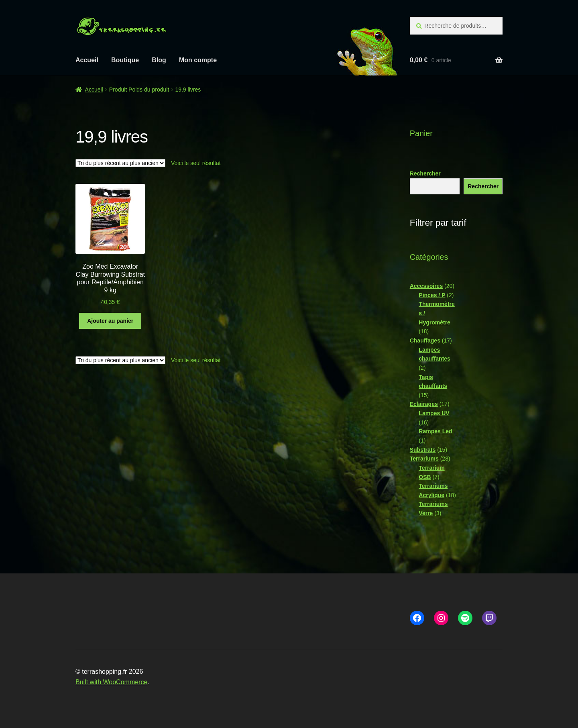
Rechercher (425, 173)
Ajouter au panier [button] (110, 321)
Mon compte (198, 60)
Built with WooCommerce (111, 682)
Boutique (125, 60)
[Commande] (120, 163)
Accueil (87, 60)
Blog (159, 60)
